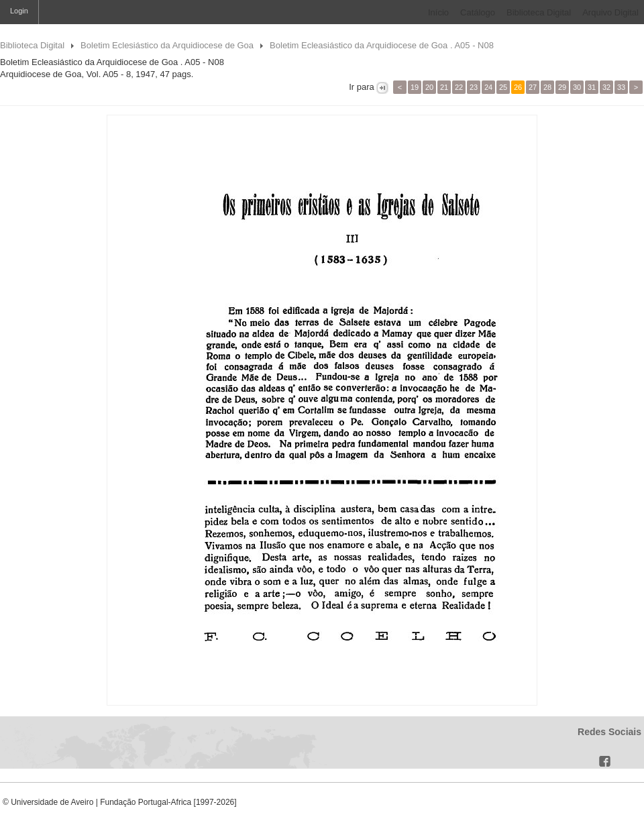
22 (459, 87)
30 (577, 87)
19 (415, 87)
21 (444, 87)
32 (606, 87)
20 (429, 87)
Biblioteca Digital (539, 12)
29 (562, 87)
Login (19, 11)
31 (592, 87)
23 (474, 87)
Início (438, 12)
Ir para (362, 87)
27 (533, 87)
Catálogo (478, 12)
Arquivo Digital (610, 12)
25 (503, 87)
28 (547, 87)
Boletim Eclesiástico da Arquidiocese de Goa (167, 45)
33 (621, 87)
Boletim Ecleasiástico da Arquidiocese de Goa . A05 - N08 (382, 45)
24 (488, 87)
